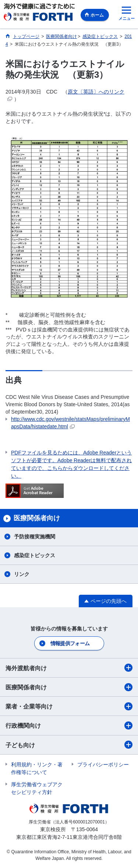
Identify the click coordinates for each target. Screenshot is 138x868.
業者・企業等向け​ (69, 706)
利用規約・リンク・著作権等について (37, 768)
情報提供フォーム (70, 643)
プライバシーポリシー (103, 765)
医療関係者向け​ (69, 687)
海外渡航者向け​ (69, 668)
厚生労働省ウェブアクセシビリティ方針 (37, 788)
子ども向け (69, 745)
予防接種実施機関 (35, 537)
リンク (22, 574)
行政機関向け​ (69, 725)
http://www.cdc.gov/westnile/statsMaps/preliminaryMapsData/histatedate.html (70, 423)
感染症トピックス (35, 555)
